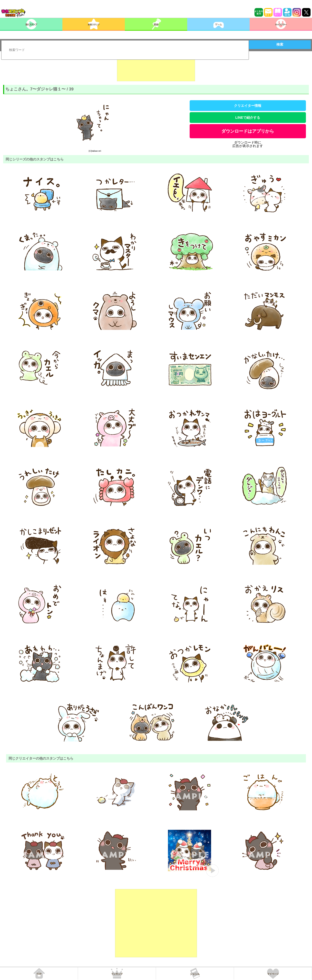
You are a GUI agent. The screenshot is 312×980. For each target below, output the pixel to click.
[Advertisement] (156, 69)
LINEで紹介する (248, 118)
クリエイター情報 (248, 106)
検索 (280, 44)
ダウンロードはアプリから (248, 131)
